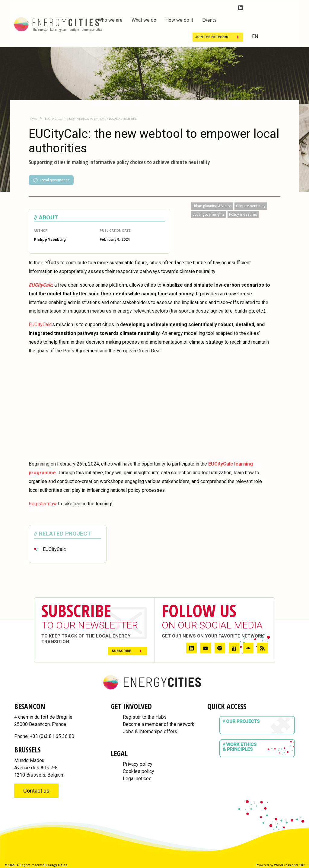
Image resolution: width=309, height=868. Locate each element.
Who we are (110, 20)
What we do (144, 20)
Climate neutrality (251, 206)
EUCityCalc (40, 324)
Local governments (209, 215)
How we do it (179, 20)
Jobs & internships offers (150, 731)
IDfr (302, 865)
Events (209, 20)
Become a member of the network (159, 724)
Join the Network (212, 37)
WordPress (282, 865)
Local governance (51, 180)
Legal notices (137, 779)
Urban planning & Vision (212, 206)
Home (33, 119)
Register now (43, 504)
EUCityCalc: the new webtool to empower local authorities (91, 119)
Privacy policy (138, 764)
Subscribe (121, 651)
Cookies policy (139, 771)
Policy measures (243, 215)
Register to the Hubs (145, 717)
